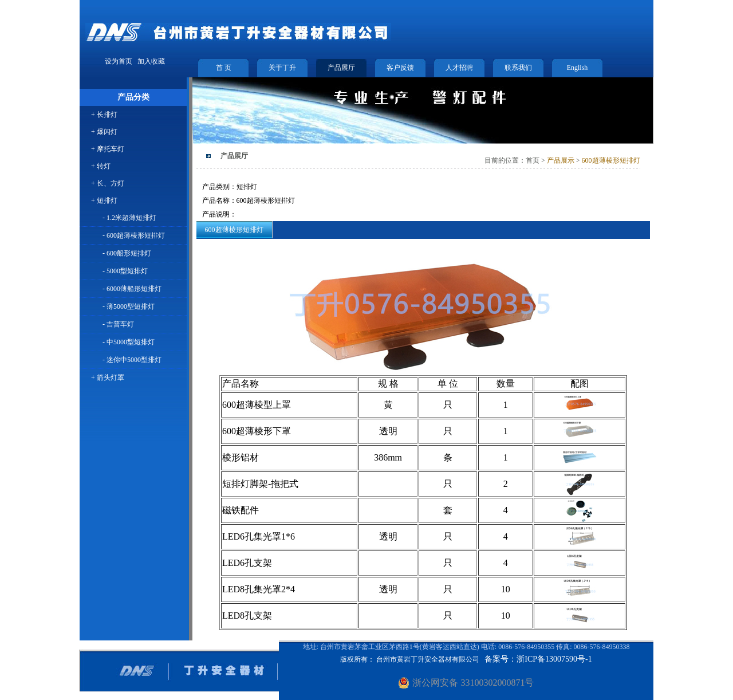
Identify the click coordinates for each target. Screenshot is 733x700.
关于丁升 (282, 68)
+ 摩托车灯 (108, 149)
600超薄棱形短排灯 (611, 160)
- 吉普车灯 (118, 324)
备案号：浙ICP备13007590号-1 (538, 659)
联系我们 (518, 68)
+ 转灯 (101, 166)
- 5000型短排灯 (125, 271)
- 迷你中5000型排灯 (132, 360)
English (578, 68)
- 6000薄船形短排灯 (132, 289)
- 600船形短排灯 (127, 253)
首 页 (224, 68)
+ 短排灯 (104, 200)
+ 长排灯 (104, 115)
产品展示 (560, 160)
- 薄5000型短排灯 (129, 306)
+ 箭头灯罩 (108, 377)
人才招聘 (459, 68)
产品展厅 (341, 68)
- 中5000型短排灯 (129, 342)
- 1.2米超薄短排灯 (129, 218)
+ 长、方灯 (108, 183)
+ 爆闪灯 (104, 132)
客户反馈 (400, 68)
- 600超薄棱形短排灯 (134, 235)
